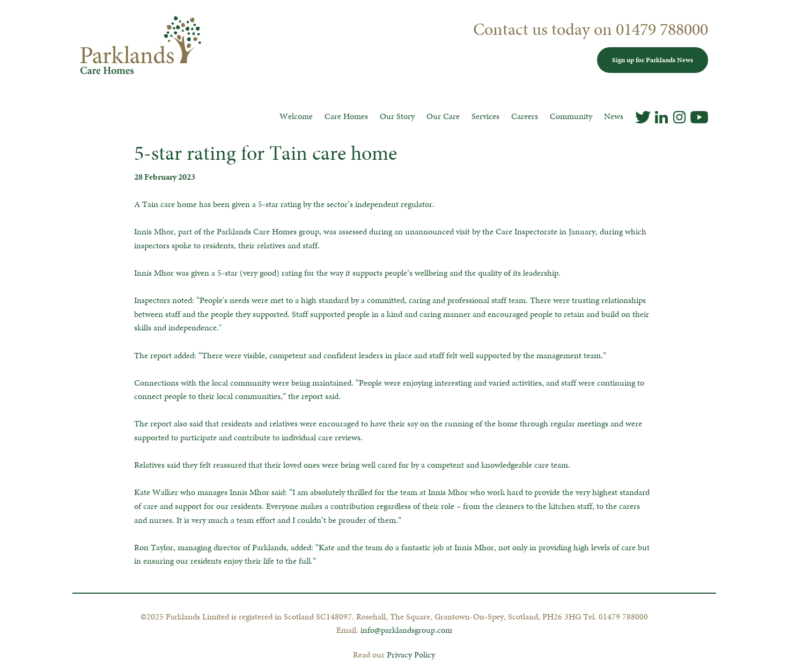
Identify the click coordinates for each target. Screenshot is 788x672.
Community (571, 116)
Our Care (443, 116)
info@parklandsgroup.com (406, 630)
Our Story (397, 116)
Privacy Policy (411, 655)
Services (485, 116)
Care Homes (346, 116)
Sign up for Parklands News (653, 60)
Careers (525, 116)
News (614, 116)
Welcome (296, 116)
